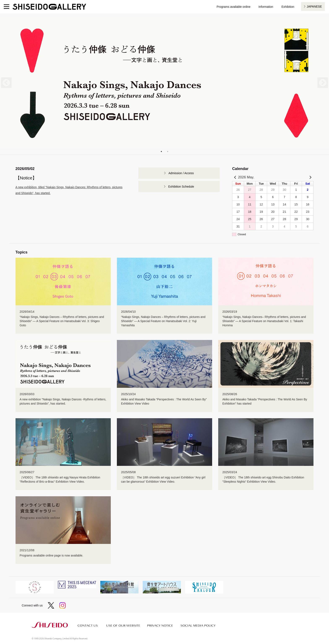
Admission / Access (181, 173)
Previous (6, 83)
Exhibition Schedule (181, 187)
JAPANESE (314, 7)
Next (323, 83)
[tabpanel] (164, 83)
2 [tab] (168, 152)
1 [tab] (161, 152)
